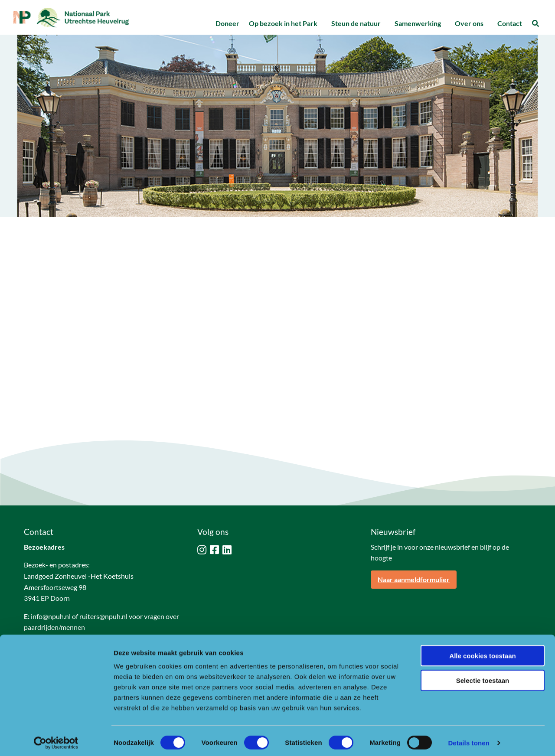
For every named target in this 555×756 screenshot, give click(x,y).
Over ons (469, 23)
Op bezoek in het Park (283, 23)
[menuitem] (227, 24)
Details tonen (468, 739)
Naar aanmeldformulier (414, 579)
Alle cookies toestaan (482, 652)
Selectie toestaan (483, 676)
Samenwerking (418, 23)
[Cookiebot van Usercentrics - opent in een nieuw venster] (56, 739)
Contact (510, 23)
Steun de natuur (356, 23)
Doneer (227, 23)
